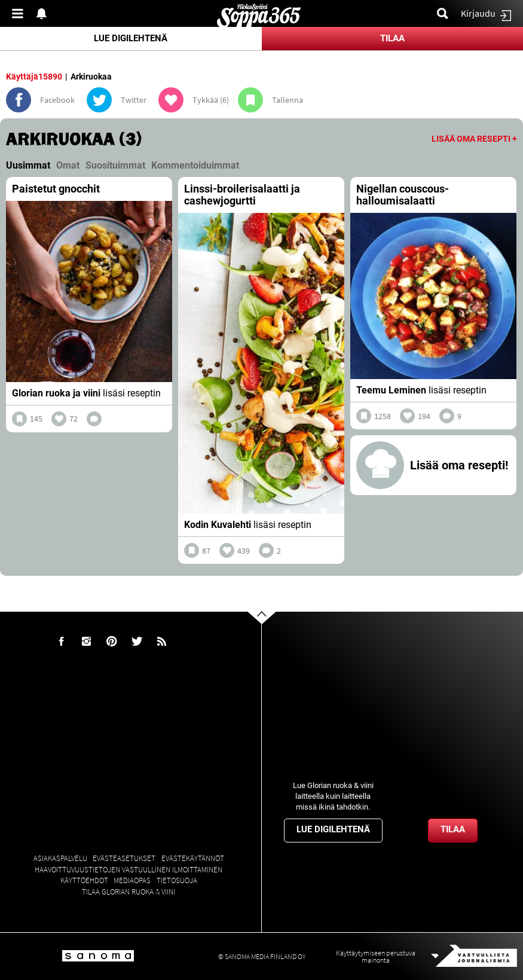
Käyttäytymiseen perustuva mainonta (376, 956)
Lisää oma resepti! (459, 465)
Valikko (21, 13)
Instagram (87, 642)
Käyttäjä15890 (34, 77)
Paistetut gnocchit (56, 189)
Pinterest (112, 642)
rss (162, 642)
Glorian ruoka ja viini (56, 393)
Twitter (137, 642)
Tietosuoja (177, 880)
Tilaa (392, 38)
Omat (68, 165)
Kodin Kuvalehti (218, 525)
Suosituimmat (115, 165)
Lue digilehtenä (131, 38)
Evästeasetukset (124, 858)
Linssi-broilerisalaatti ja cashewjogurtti (242, 195)
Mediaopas (132, 880)
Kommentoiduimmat (195, 165)
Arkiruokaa (91, 77)
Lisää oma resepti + (474, 139)
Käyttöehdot (84, 880)
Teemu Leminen (391, 390)
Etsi (446, 13)
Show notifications (45, 13)
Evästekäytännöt (193, 858)
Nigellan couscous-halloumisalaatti (403, 195)
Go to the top (272, 636)
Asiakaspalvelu (60, 858)
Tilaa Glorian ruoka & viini (129, 892)
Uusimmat (28, 165)
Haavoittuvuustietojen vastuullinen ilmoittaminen (129, 870)
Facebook (62, 642)
